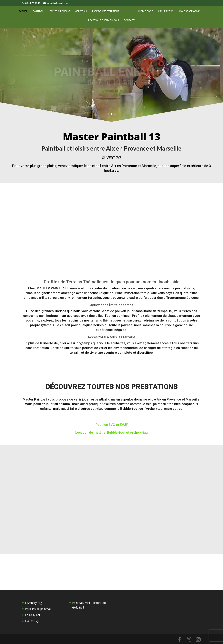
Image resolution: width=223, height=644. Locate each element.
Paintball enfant (61, 14)
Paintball (40, 14)
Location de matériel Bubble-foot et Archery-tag (111, 433)
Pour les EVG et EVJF (112, 425)
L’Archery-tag (33, 603)
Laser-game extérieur (107, 14)
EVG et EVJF (32, 621)
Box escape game (188, 14)
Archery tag (164, 14)
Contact (129, 23)
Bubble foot (144, 14)
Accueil (25, 14)
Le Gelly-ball (33, 615)
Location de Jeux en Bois (104, 23)
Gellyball (83, 14)
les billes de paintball (38, 609)
